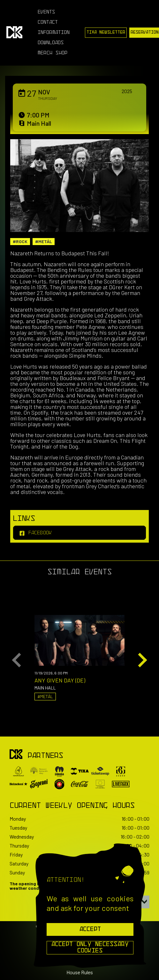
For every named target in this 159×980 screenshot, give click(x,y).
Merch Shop (53, 53)
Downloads (51, 43)
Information (54, 33)
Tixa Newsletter (106, 32)
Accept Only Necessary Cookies (90, 948)
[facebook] (79, 533)
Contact (48, 22)
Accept (90, 929)
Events (46, 12)
